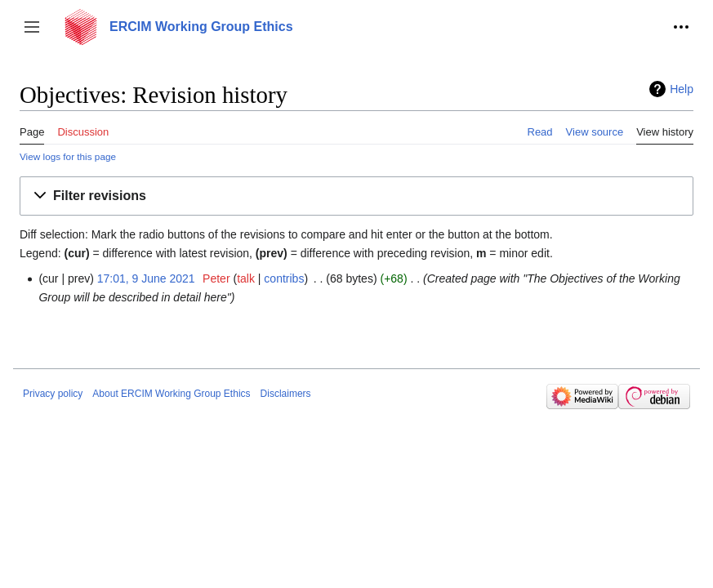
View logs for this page (68, 156)
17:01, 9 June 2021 (146, 278)
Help (682, 89)
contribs (284, 278)
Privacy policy (53, 394)
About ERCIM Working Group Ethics (171, 394)
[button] (32, 27)
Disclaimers (286, 394)
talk (246, 278)
